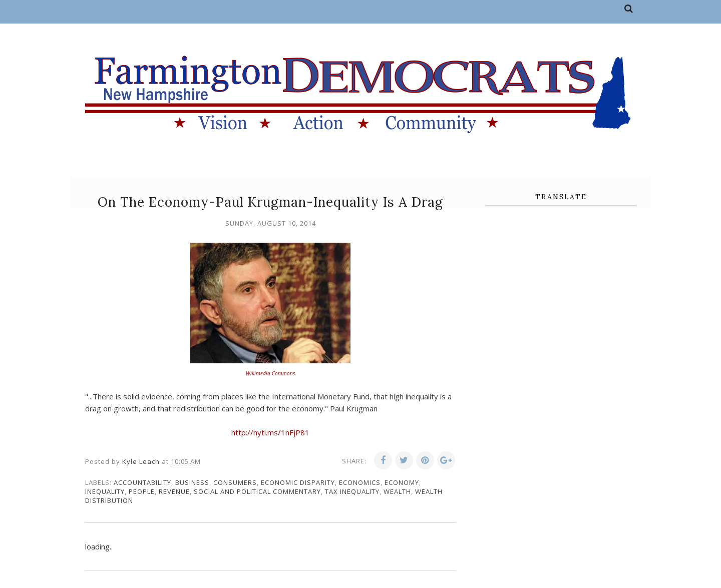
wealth (397, 491)
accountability (142, 482)
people (142, 491)
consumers (235, 482)
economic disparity (298, 482)
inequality (105, 491)
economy (402, 482)
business (192, 482)
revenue (174, 491)
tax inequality (352, 491)
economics (360, 482)
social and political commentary (257, 491)
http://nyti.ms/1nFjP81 (270, 432)
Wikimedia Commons (270, 373)
